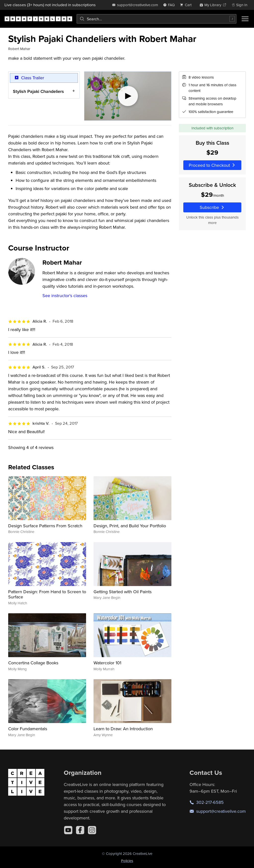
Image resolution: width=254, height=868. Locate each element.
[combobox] (157, 19)
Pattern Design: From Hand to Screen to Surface (47, 594)
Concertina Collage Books (33, 663)
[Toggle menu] (245, 19)
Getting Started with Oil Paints (123, 592)
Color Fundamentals (28, 729)
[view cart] (187, 5)
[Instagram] (92, 830)
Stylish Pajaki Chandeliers (38, 91)
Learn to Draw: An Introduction (123, 729)
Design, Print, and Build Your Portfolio (130, 526)
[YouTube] (68, 830)
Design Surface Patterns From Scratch (45, 526)
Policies (127, 861)
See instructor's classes (65, 295)
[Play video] (128, 96)
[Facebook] (80, 830)
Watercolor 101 (107, 663)
